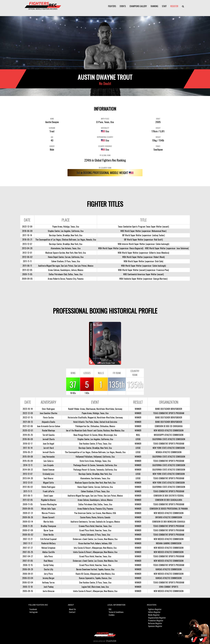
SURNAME (52, 128)
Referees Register (155, 623)
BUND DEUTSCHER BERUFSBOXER (169, 409)
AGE (52, 137)
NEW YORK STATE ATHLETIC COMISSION (169, 448)
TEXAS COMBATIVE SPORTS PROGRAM (169, 413)
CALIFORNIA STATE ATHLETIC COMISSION (169, 439)
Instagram (33, 612)
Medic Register (154, 615)
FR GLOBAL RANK (105, 155)
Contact (72, 612)
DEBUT (158, 119)
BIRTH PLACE (105, 119)
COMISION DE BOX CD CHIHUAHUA (169, 426)
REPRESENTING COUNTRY (105, 137)
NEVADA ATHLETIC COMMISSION (169, 452)
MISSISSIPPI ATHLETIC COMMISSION (169, 435)
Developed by (105, 641)
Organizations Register (157, 618)
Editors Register (154, 612)
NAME (52, 119)
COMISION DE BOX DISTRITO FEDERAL (169, 496)
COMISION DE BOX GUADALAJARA (169, 500)
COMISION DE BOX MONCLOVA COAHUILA (169, 522)
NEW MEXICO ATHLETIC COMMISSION (169, 430)
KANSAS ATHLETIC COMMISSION (169, 569)
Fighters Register (155, 609)
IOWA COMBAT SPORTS (169, 587)
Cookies (112, 615)
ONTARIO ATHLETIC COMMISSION (169, 517)
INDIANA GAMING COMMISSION (169, 543)
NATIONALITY (105, 128)
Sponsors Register (155, 626)
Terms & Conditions (116, 612)
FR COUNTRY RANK (105, 168)
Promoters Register (156, 620)
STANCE (158, 146)
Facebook (33, 609)
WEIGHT (158, 137)
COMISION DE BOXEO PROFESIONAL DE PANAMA (169, 509)
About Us (72, 609)
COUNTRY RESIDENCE (105, 146)
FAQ (110, 609)
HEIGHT (158, 128)
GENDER (52, 146)
